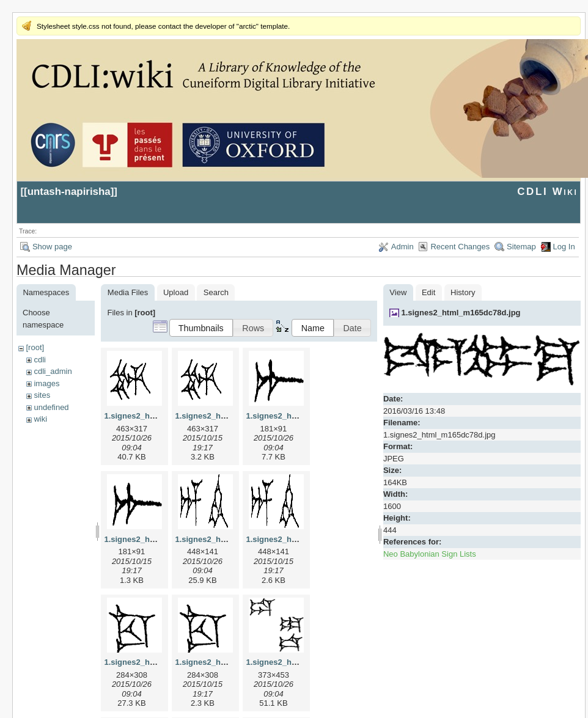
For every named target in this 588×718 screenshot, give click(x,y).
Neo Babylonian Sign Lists (430, 554)
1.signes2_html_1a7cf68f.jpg (300, 416)
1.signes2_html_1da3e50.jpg (300, 662)
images (46, 383)
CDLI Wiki (547, 192)
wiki (40, 419)
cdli (40, 360)
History (463, 292)
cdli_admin (53, 371)
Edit (428, 292)
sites (42, 395)
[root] (35, 347)
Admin (402, 247)
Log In (564, 247)
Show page (52, 247)
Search (216, 292)
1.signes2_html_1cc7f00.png (229, 662)
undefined (51, 407)
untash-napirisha (69, 192)
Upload (176, 292)
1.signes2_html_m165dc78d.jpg (461, 313)
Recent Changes (460, 247)
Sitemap (521, 247)
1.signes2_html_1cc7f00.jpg (156, 662)
